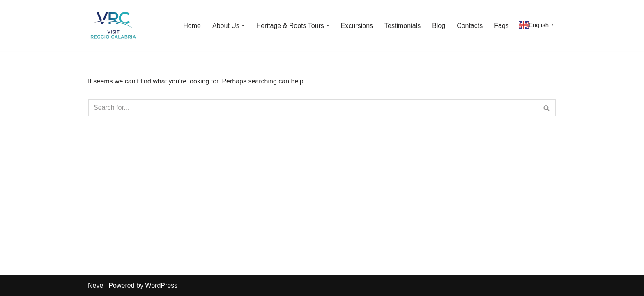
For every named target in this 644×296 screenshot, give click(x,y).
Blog (439, 26)
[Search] (313, 108)
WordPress (161, 286)
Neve (95, 286)
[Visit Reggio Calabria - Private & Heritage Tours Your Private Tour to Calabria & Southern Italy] (113, 25)
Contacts (470, 26)
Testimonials (402, 26)
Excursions (357, 26)
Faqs (501, 26)
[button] (243, 25)
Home (192, 26)
